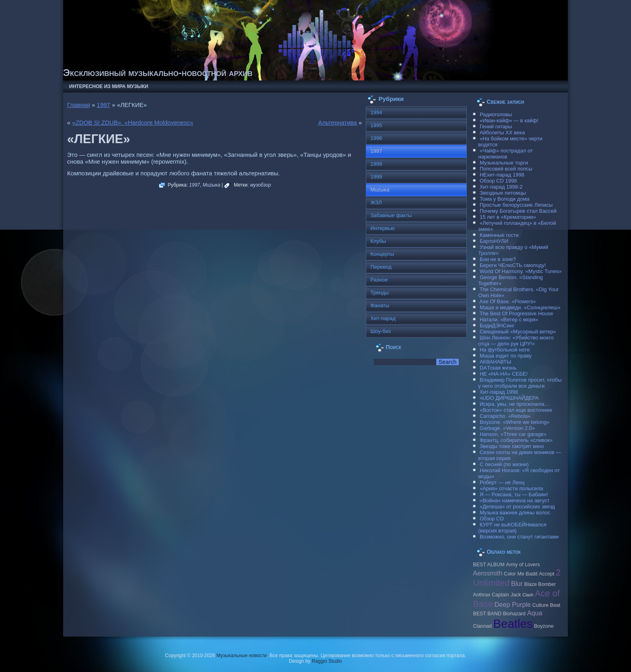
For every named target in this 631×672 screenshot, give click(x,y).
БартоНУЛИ (494, 241)
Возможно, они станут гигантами (519, 537)
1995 (376, 125)
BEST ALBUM (489, 565)
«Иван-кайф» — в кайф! (509, 120)
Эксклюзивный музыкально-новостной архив (158, 73)
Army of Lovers (523, 565)
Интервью (382, 228)
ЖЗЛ (376, 202)
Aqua (535, 613)
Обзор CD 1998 (498, 181)
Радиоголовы (496, 114)
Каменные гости (499, 235)
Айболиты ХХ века (502, 133)
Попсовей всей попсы (506, 169)
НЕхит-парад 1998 (502, 175)
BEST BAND (487, 614)
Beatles (513, 624)
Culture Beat (546, 605)
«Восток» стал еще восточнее (516, 410)
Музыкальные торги (504, 163)
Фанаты (380, 305)
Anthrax (481, 595)
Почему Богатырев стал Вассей (518, 211)
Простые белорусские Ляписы (516, 205)
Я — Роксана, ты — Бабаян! (514, 494)
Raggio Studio (327, 661)
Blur (517, 584)
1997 (104, 105)
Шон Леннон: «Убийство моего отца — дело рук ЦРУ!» (516, 341)
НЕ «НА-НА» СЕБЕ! (504, 374)
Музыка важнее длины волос (515, 513)
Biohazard (514, 614)
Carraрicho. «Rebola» (505, 416)
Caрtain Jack (506, 595)
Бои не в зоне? (498, 259)
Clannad (482, 626)
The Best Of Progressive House (517, 313)
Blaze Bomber (540, 584)
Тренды (379, 293)
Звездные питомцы (503, 193)
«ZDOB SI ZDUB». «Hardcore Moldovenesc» (133, 122)
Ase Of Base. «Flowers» (507, 301)
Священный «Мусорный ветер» (518, 332)
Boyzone (544, 626)
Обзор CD (492, 519)
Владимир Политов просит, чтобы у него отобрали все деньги (520, 383)
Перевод (381, 267)
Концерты (382, 254)
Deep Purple (513, 604)
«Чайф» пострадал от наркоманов (505, 154)
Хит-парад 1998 (499, 392)
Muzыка (211, 185)
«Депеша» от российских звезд (517, 507)
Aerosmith (488, 573)
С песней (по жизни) (504, 464)
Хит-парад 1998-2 (501, 187)
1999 (376, 177)
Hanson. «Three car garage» (513, 434)
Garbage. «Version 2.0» (507, 428)
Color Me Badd (521, 574)
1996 (376, 138)
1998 (376, 164)
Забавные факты (391, 215)
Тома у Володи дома (505, 199)
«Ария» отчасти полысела (511, 488)
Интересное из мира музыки (109, 86)
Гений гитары (496, 126)
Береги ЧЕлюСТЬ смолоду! (513, 265)
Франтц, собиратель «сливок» (516, 440)
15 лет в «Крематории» (508, 217)
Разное (379, 280)
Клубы (378, 241)
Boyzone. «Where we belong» (514, 422)
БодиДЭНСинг (497, 326)
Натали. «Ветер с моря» (509, 320)
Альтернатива (337, 122)
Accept (546, 574)
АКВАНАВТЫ (495, 362)
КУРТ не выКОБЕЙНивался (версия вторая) (512, 528)
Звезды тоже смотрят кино (512, 446)
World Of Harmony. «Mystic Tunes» (521, 271)
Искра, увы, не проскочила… (515, 404)
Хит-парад (383, 318)
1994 (376, 112)
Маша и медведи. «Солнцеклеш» (520, 307)
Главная (79, 105)
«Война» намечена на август (515, 500)
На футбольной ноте (505, 350)
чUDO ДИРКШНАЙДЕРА (509, 398)
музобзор (261, 185)
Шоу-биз (380, 331)
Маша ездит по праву (506, 356)
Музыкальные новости (242, 656)
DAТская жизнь (498, 368)
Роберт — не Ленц (502, 482)
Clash (528, 595)
